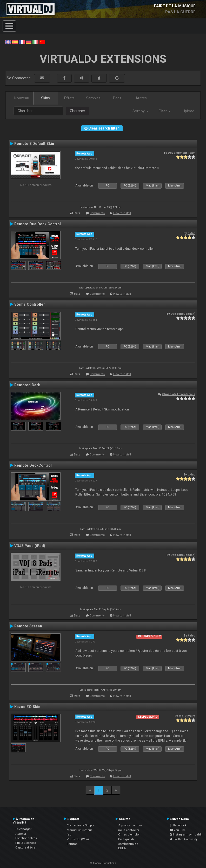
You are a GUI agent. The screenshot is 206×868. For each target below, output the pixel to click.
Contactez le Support (81, 825)
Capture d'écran (26, 847)
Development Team (182, 153)
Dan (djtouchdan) (183, 314)
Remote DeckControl (33, 465)
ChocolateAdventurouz (179, 394)
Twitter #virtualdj (183, 839)
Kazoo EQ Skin (27, 707)
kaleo (192, 635)
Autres (141, 98)
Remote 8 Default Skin (34, 144)
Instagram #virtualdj (186, 834)
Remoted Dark (27, 385)
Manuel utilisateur (79, 830)
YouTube (178, 830)
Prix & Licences (26, 843)
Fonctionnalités (26, 838)
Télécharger (23, 829)
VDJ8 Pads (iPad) (30, 546)
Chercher (78, 111)
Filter (165, 111)
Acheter (21, 834)
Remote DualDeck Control (38, 224)
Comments (97, 213)
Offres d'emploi (129, 834)
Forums (72, 844)
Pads (117, 98)
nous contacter (129, 830)
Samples (93, 98)
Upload (188, 111)
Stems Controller (30, 304)
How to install (122, 213)
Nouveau (22, 98)
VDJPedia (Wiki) (78, 839)
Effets (69, 98)
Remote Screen (28, 626)
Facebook (178, 825)
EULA (122, 848)
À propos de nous (130, 825)
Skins (45, 98)
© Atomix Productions (103, 863)
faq (69, 834)
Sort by (140, 111)
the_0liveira (187, 716)
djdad (191, 233)
